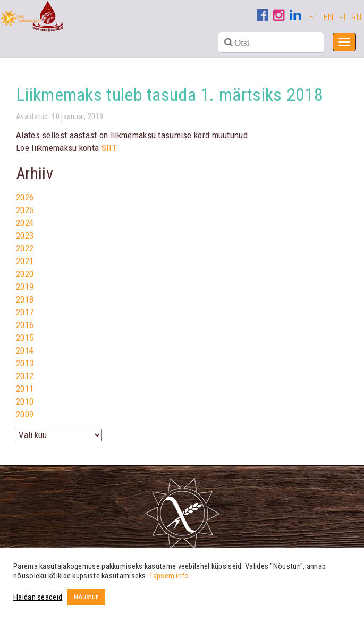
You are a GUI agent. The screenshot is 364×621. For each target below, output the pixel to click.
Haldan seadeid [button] (38, 597)
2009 (25, 414)
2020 (25, 274)
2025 (25, 210)
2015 (25, 338)
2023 (25, 236)
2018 (25, 299)
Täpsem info (169, 576)
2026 (25, 197)
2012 (25, 376)
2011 (25, 389)
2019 (25, 287)
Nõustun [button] (86, 597)
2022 (25, 248)
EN (329, 17)
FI (343, 17)
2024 (25, 223)
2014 (25, 350)
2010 (25, 401)
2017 (25, 312)
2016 (25, 325)
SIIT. (110, 148)
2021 (25, 261)
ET (314, 17)
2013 (25, 363)
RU (356, 17)
